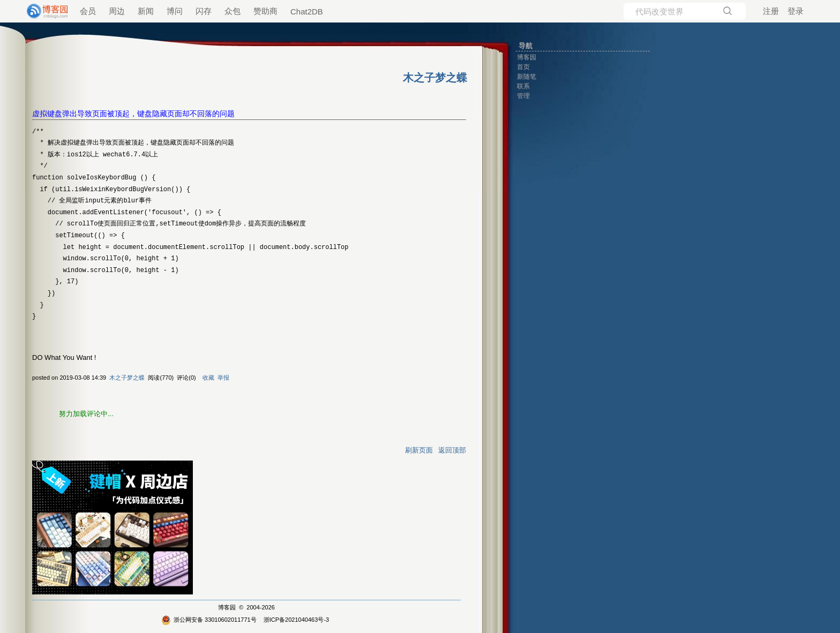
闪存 (204, 11)
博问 (175, 11)
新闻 (146, 11)
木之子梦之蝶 (127, 378)
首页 (523, 67)
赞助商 (265, 11)
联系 (523, 86)
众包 (232, 11)
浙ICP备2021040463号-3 (296, 620)
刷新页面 (419, 450)
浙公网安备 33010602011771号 (209, 620)
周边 (117, 11)
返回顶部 (452, 450)
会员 (88, 11)
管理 (523, 96)
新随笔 (527, 77)
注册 (771, 11)
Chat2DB (307, 12)
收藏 (208, 378)
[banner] (43, 11)
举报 (223, 378)
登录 (796, 11)
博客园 (227, 607)
